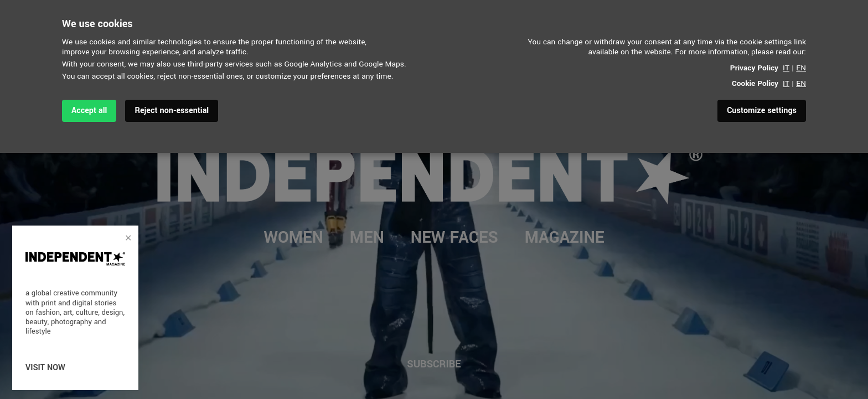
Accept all (89, 111)
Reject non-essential (172, 111)
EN (801, 68)
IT (786, 68)
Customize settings (762, 111)
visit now (45, 368)
